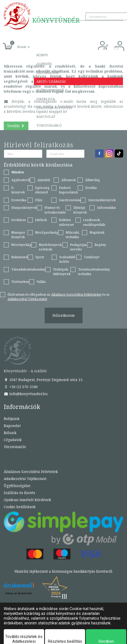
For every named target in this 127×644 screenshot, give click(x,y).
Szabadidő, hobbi (68, 259)
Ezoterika (19, 200)
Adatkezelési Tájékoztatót (27, 299)
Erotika (91, 188)
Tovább (16, 126)
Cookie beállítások (20, 507)
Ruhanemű (20, 257)
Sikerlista (46, 99)
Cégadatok (13, 440)
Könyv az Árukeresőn (19, 593)
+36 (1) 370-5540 (21, 387)
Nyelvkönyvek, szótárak (51, 247)
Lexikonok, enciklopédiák (94, 222)
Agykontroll (21, 180)
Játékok (41, 220)
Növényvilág (21, 245)
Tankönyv (92, 257)
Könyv (42, 55)
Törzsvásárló (49, 125)
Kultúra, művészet (66, 222)
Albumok (69, 180)
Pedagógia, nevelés (79, 247)
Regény (100, 245)
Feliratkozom (64, 315)
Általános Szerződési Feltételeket (76, 294)
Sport (40, 257)
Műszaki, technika (73, 235)
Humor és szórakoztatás (55, 210)
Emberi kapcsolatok (68, 190)
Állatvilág (92, 180)
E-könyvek (18, 190)
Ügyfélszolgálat (17, 486)
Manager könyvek (18, 235)
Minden (18, 172)
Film (39, 200)
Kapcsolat (46, 117)
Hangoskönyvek (24, 207)
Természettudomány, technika (94, 272)
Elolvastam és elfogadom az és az (59, 297)
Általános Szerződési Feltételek (31, 472)
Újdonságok (48, 73)
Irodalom (19, 220)
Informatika (106, 207)
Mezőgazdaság (47, 232)
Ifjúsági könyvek (80, 210)
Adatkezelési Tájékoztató (25, 479)
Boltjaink (12, 419)
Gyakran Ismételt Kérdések (27, 500)
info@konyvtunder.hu (26, 394)
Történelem (20, 282)
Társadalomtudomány (28, 269)
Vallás (41, 282)
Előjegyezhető (50, 90)
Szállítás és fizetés (54, 108)
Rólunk (10, 433)
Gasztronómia (70, 200)
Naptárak (97, 232)
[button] (18, 44)
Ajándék (44, 64)
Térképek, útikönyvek (62, 272)
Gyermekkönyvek (102, 200)
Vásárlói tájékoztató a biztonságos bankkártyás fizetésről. (64, 571)
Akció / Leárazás (51, 81)
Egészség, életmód (43, 190)
